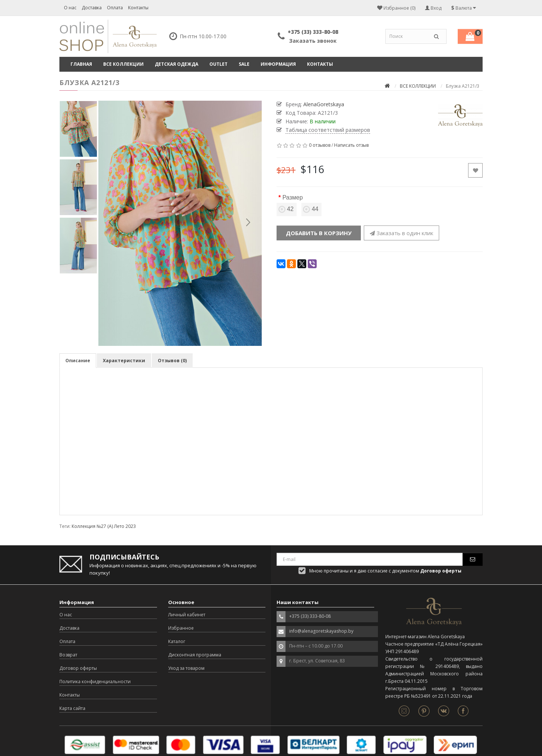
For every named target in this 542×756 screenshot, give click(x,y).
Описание (78, 361)
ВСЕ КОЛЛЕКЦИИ (123, 64)
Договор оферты (78, 668)
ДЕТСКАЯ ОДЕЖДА (177, 64)
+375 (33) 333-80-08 (313, 32)
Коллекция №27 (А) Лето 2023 (104, 526)
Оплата (115, 8)
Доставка (92, 8)
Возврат (68, 655)
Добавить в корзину (319, 233)
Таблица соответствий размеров (328, 130)
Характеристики (124, 361)
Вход (433, 8)
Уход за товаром (186, 668)
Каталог (177, 641)
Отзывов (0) (172, 361)
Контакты (138, 8)
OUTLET (218, 64)
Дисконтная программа (195, 655)
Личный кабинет (187, 615)
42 (287, 209)
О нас (70, 8)
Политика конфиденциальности (95, 682)
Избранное (181, 628)
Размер (293, 197)
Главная (81, 64)
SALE (244, 64)
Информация (278, 64)
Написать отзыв (351, 145)
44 (311, 209)
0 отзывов (320, 145)
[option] (180, 223)
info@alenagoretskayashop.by (321, 631)
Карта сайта (72, 708)
